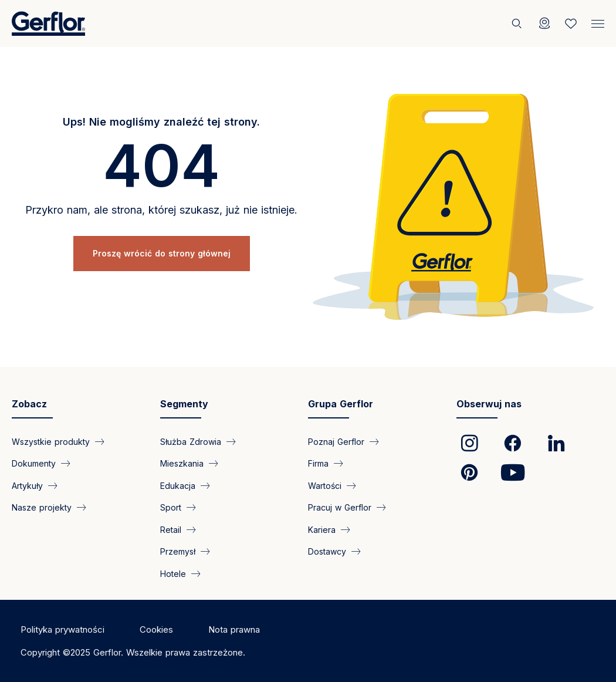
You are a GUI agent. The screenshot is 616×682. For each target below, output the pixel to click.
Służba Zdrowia (191, 442)
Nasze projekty (42, 507)
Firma (318, 463)
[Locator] (544, 23)
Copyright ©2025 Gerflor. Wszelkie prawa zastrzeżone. (133, 652)
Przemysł (178, 551)
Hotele (173, 573)
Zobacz (29, 404)
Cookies (156, 629)
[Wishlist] (571, 23)
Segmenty (184, 404)
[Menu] (598, 21)
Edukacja (178, 485)
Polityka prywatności (62, 629)
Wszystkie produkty (51, 442)
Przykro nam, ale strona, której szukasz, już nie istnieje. (161, 210)
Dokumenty (34, 463)
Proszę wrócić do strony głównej (162, 253)
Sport (171, 507)
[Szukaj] (518, 23)
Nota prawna (234, 629)
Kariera (322, 529)
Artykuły (27, 485)
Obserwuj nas (489, 404)
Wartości (325, 485)
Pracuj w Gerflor (340, 507)
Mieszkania (182, 463)
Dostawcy (327, 551)
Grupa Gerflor (341, 404)
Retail (171, 529)
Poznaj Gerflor (336, 442)
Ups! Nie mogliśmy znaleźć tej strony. (161, 122)
